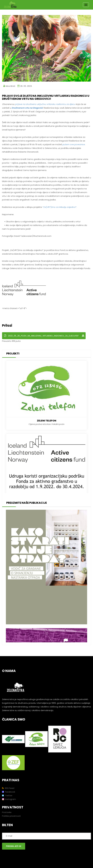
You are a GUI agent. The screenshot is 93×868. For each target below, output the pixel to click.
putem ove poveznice (74, 144)
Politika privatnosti (11, 816)
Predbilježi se (14, 846)
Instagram (9, 799)
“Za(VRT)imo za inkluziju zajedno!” (60, 207)
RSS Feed (8, 788)
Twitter (7, 795)
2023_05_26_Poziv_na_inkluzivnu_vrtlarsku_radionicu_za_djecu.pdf (44, 336)
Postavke (7, 812)
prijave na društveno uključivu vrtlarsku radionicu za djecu (45, 104)
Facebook (9, 792)
